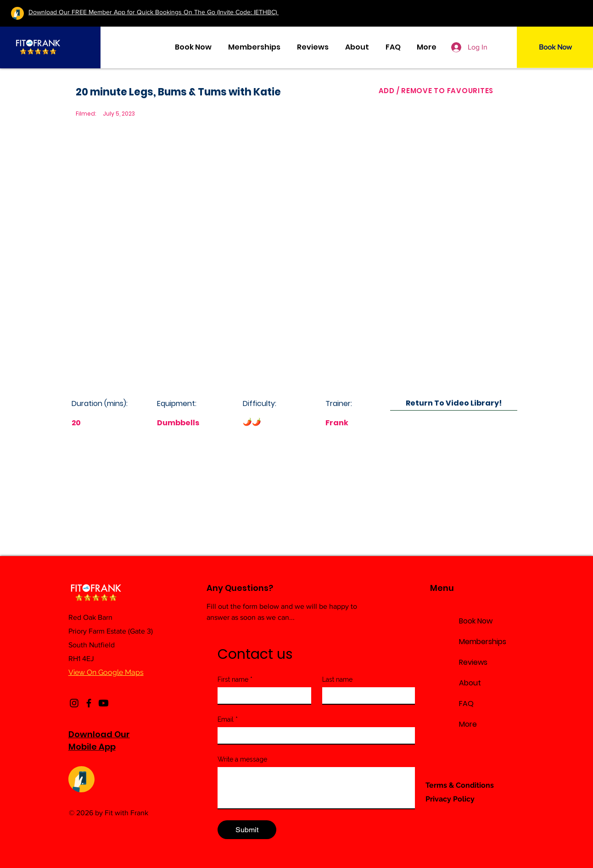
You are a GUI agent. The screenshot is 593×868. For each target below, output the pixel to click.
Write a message (242, 759)
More (468, 724)
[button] (427, 47)
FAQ (466, 704)
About (470, 683)
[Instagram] (74, 703)
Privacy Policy (450, 799)
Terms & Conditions (460, 785)
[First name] (262, 696)
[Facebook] (89, 703)
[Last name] (366, 696)
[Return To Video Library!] (454, 403)
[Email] (314, 735)
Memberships (483, 642)
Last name (337, 679)
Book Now (476, 621)
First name (235, 680)
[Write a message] (317, 788)
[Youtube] (103, 703)
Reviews (473, 662)
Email (228, 720)
